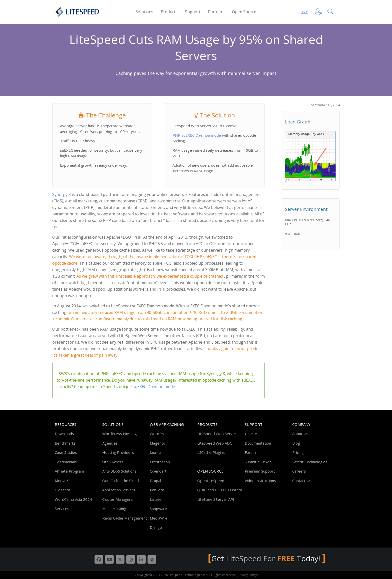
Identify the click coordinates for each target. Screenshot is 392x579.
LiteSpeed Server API (216, 499)
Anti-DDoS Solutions (119, 471)
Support (193, 12)
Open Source (244, 12)
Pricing (298, 452)
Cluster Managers (117, 499)
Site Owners (113, 462)
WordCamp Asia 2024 (73, 499)
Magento (157, 443)
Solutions (144, 12)
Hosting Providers (118, 452)
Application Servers (119, 490)
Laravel (156, 499)
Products (169, 12)
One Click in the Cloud (120, 481)
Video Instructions (260, 481)
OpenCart (158, 471)
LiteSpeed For (261, 558)
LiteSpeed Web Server (217, 434)
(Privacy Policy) (247, 575)
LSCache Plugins (211, 452)
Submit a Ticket (258, 462)
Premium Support (260, 471)
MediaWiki (158, 518)
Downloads (64, 434)
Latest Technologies (310, 462)
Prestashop (160, 462)
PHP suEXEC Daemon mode (197, 135)
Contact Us (302, 481)
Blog (296, 443)
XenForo (157, 490)
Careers (299, 471)
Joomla (155, 452)
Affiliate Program (69, 471)
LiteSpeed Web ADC (215, 443)
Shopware (158, 509)
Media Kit (63, 481)
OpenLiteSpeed (211, 481)
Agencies (110, 443)
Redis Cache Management (125, 518)
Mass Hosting (114, 509)
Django (156, 527)
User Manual (255, 434)
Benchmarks (65, 443)
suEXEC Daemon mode (154, 387)
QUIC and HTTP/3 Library (220, 490)
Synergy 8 (61, 194)
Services (62, 509)
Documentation (258, 443)
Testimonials (66, 462)
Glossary (62, 490)
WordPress (160, 434)
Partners (216, 12)
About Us (300, 434)
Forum (250, 452)
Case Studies (66, 452)
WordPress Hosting (119, 434)
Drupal (155, 481)
